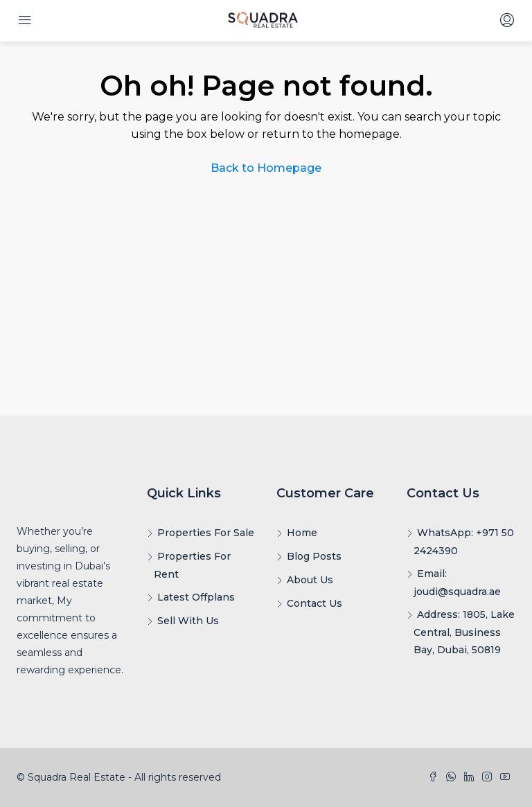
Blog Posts (314, 556)
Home (302, 533)
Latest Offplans (196, 597)
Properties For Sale (206, 533)
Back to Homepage (266, 168)
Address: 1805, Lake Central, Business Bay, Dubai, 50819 (464, 632)
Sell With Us (188, 621)
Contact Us (314, 603)
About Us (310, 580)
